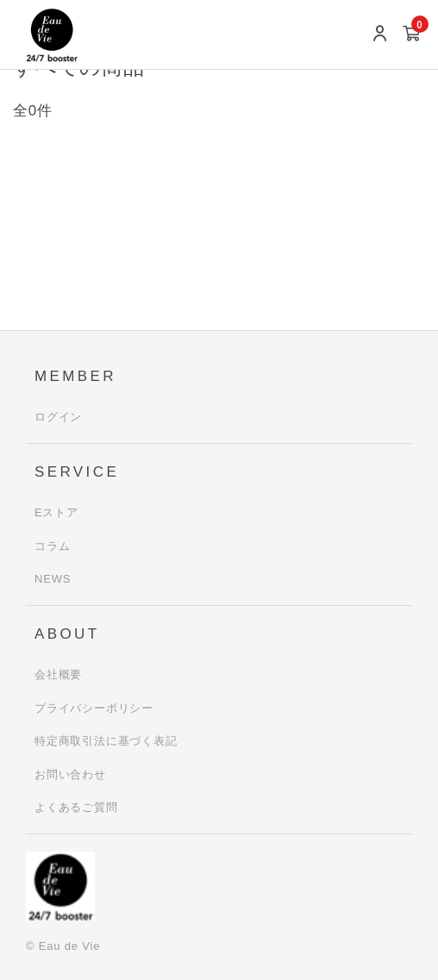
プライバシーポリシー (94, 708)
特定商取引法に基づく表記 (106, 741)
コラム (52, 546)
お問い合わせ (70, 774)
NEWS (53, 579)
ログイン (58, 417)
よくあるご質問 (76, 807)
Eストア (56, 512)
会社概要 (58, 674)
